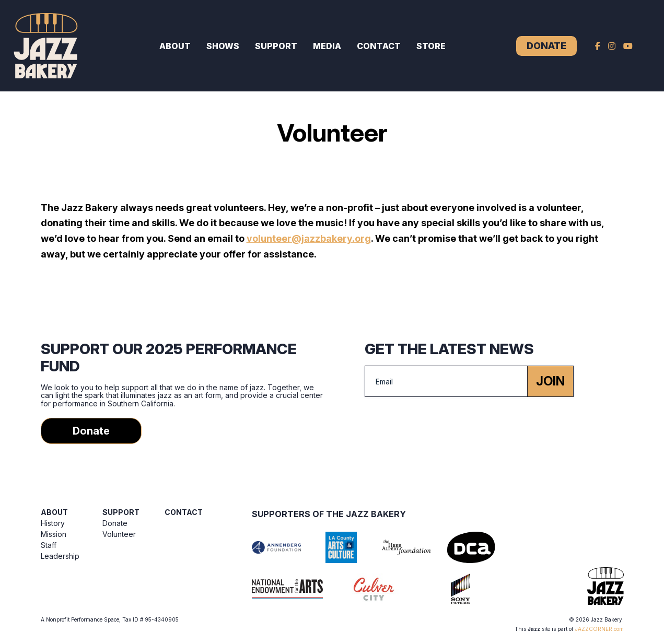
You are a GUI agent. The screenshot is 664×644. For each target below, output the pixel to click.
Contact (379, 46)
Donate (546, 46)
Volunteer (119, 534)
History (53, 523)
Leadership (60, 556)
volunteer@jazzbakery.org (309, 238)
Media (327, 46)
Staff (49, 545)
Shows (223, 46)
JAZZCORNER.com (599, 629)
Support (276, 46)
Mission (54, 534)
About (175, 46)
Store (431, 46)
